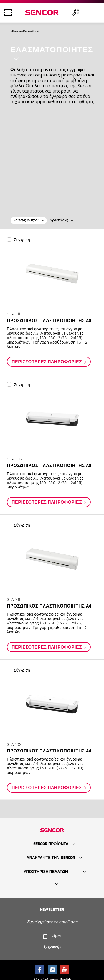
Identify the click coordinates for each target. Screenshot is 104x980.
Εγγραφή (51, 948)
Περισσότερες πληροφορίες (47, 364)
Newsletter (52, 911)
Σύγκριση (22, 242)
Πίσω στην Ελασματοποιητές (41, 32)
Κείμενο (56, 937)
